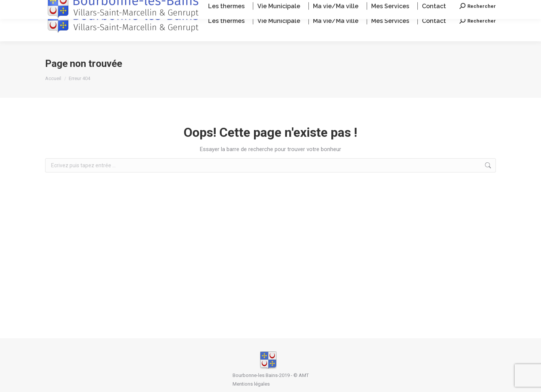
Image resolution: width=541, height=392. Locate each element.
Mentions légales (251, 384)
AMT (304, 375)
